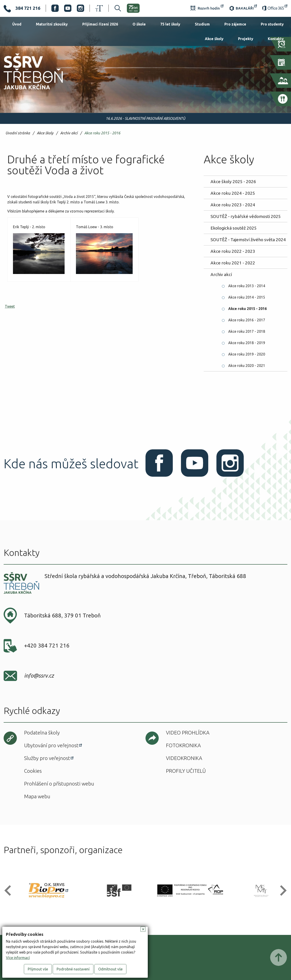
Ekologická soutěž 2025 (234, 228)
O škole (139, 24)
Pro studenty (272, 24)
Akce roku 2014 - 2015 (247, 297)
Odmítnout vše (110, 969)
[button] (10, 891)
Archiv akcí (69, 133)
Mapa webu (37, 796)
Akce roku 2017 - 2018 (247, 331)
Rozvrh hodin (207, 8)
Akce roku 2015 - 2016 (102, 133)
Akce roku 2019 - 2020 (247, 354)
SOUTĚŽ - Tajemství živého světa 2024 (248, 240)
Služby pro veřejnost (47, 758)
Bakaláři (243, 8)
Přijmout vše (38, 969)
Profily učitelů (186, 771)
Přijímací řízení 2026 (100, 24)
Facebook (55, 8)
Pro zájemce (235, 24)
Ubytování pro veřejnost (51, 745)
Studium (202, 24)
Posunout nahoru (278, 957)
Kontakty (276, 39)
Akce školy (214, 39)
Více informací (18, 958)
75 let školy (170, 24)
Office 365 (275, 8)
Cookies (33, 771)
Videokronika (184, 758)
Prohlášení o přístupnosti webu (59, 784)
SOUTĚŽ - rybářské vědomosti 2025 (246, 216)
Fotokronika (183, 745)
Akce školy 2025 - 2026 (233, 182)
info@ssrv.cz (39, 676)
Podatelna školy (42, 733)
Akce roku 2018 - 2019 (247, 343)
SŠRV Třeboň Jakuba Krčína (28, 91)
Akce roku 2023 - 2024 (233, 205)
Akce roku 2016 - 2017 (247, 320)
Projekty (246, 39)
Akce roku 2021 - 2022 (233, 263)
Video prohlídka (188, 733)
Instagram (80, 8)
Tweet (10, 306)
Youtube (68, 8)
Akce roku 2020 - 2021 (247, 366)
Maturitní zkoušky (52, 24)
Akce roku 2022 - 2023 (233, 251)
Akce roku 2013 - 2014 (247, 286)
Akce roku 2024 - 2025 (233, 193)
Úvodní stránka (18, 133)
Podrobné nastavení (73, 969)
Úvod (17, 24)
